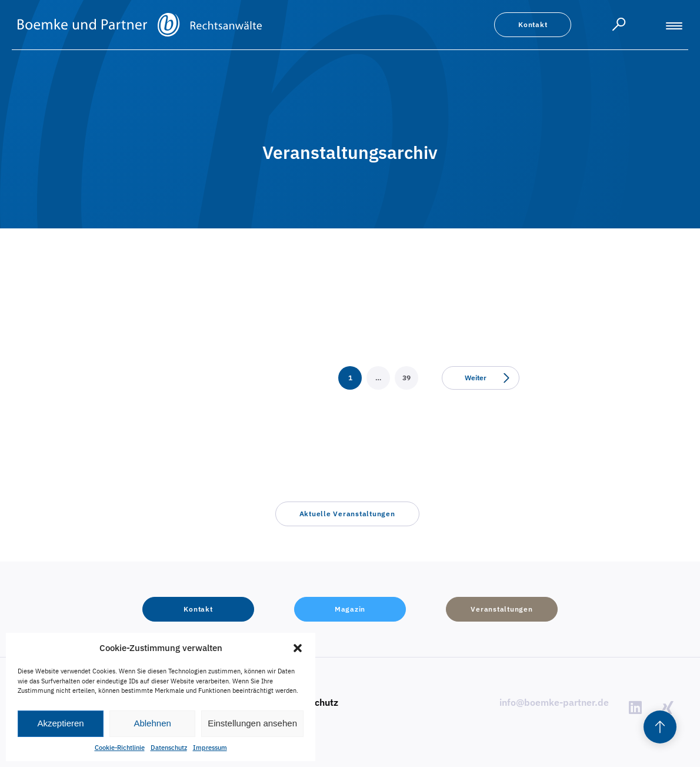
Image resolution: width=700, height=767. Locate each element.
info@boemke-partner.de (554, 702)
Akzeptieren (60, 723)
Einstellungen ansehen (252, 723)
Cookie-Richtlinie (120, 748)
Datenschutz (169, 748)
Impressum (210, 748)
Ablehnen (152, 723)
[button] (298, 648)
